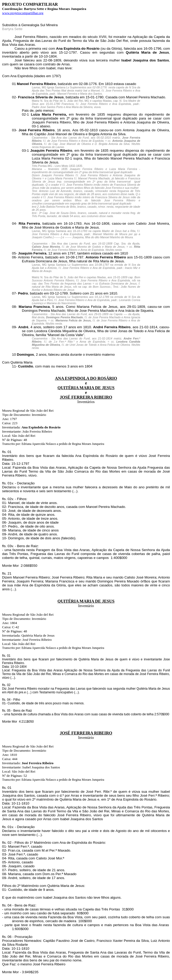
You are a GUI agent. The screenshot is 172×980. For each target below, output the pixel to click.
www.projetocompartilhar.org (23, 13)
